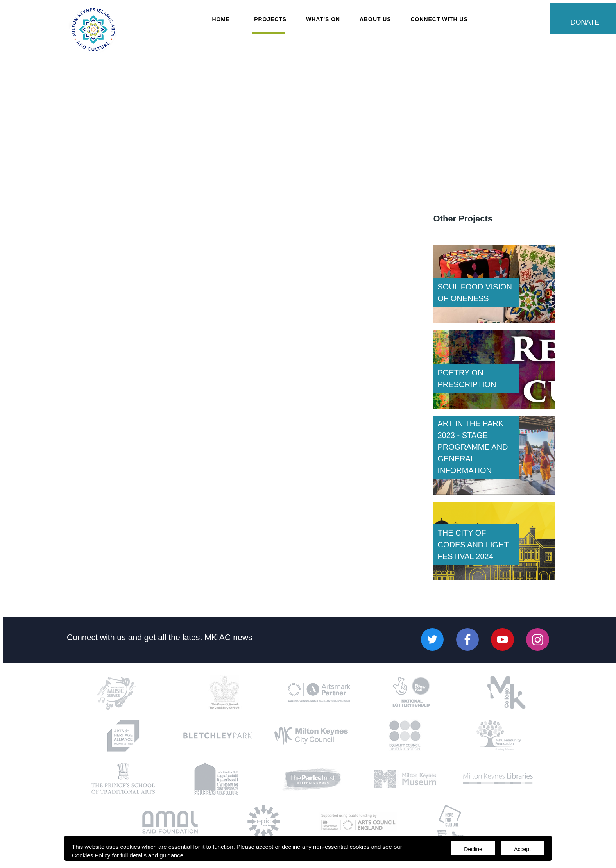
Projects (270, 19)
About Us (375, 19)
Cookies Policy (91, 855)
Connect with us (96, 637)
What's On (323, 19)
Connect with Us (439, 19)
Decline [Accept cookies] (473, 849)
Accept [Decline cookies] (522, 849)
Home (221, 19)
